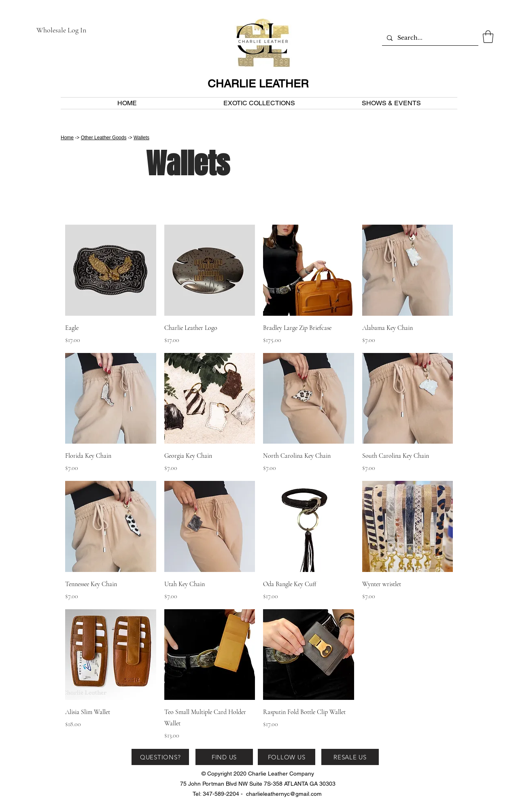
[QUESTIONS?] (160, 757)
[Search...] (429, 38)
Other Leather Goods (104, 138)
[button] (488, 37)
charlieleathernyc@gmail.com (284, 794)
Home (67, 138)
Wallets (141, 138)
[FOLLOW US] (287, 757)
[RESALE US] (350, 757)
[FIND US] (224, 757)
